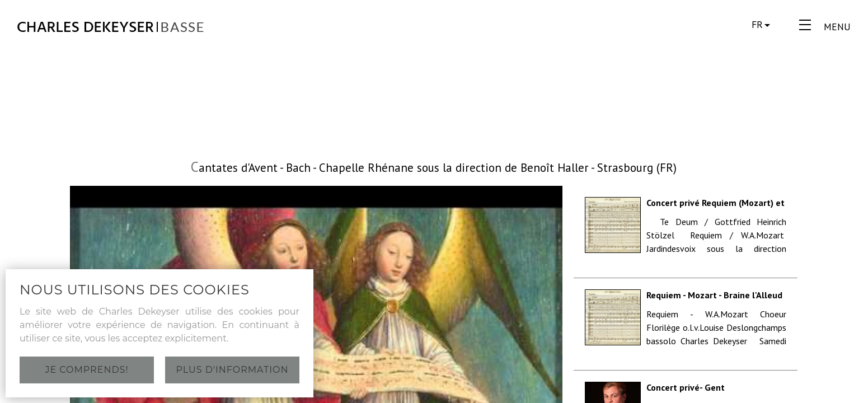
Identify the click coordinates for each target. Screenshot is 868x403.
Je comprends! (86, 370)
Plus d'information (233, 370)
